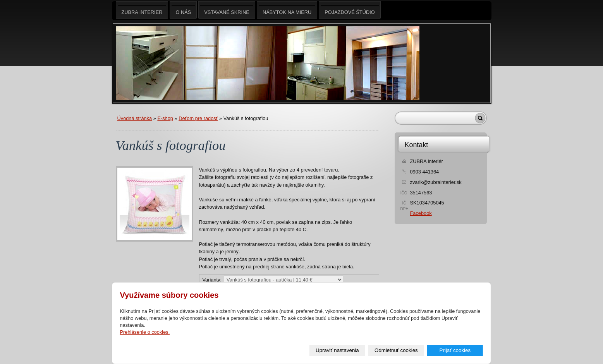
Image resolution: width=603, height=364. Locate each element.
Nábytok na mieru (287, 10)
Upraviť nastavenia (337, 350)
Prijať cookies (455, 350)
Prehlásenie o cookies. (145, 332)
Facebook (421, 213)
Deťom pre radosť (198, 118)
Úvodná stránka (135, 118)
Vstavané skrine (227, 10)
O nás (183, 10)
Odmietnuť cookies (396, 350)
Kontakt (417, 145)
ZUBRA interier (142, 10)
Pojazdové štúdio (350, 10)
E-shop (165, 118)
